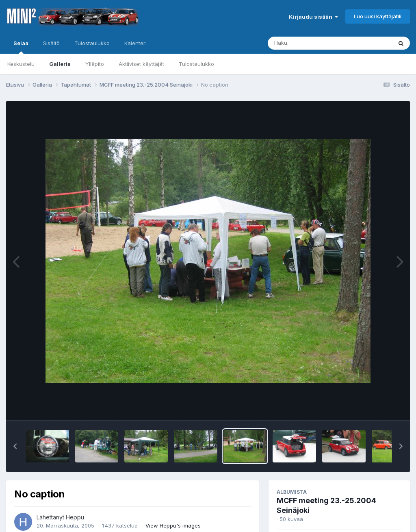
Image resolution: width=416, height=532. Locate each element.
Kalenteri (135, 43)
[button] (15, 446)
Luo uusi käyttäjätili (378, 16)
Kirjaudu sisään (313, 17)
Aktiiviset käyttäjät (141, 64)
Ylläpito (95, 64)
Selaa (21, 47)
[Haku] (315, 43)
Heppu (75, 517)
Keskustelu (21, 64)
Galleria (60, 64)
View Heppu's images (173, 525)
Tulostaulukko (196, 64)
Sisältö (51, 43)
